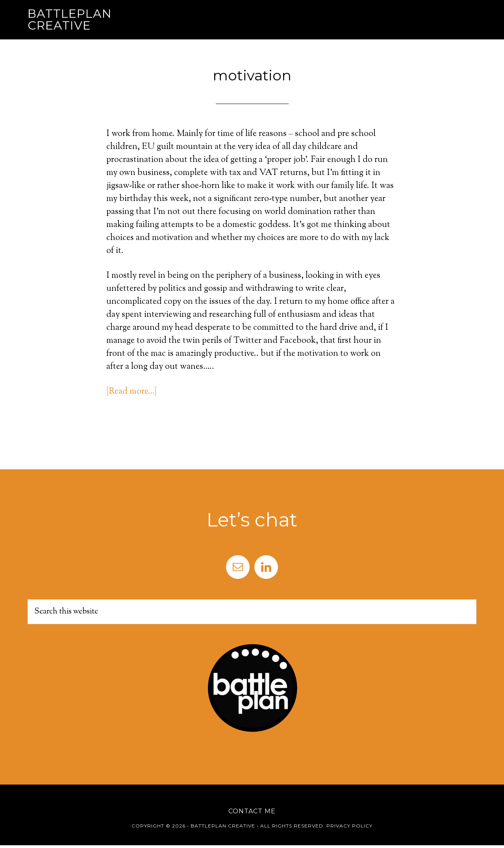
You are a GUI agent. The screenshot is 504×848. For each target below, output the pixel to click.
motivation (252, 75)
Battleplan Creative (70, 20)
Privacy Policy (349, 826)
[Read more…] (132, 392)
